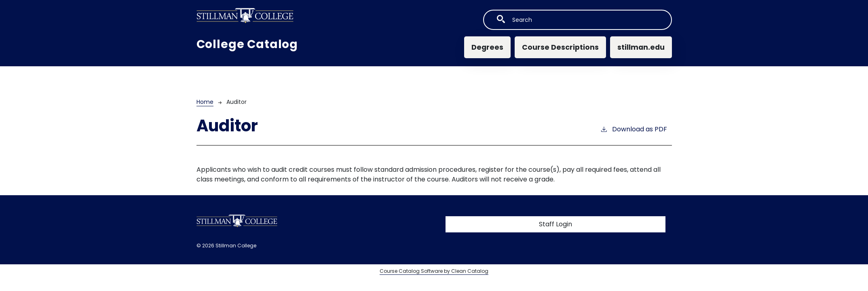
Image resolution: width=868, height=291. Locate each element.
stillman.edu (641, 47)
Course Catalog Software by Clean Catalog (434, 271)
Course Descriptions (560, 47)
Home (205, 102)
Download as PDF (634, 129)
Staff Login (555, 224)
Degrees (487, 47)
